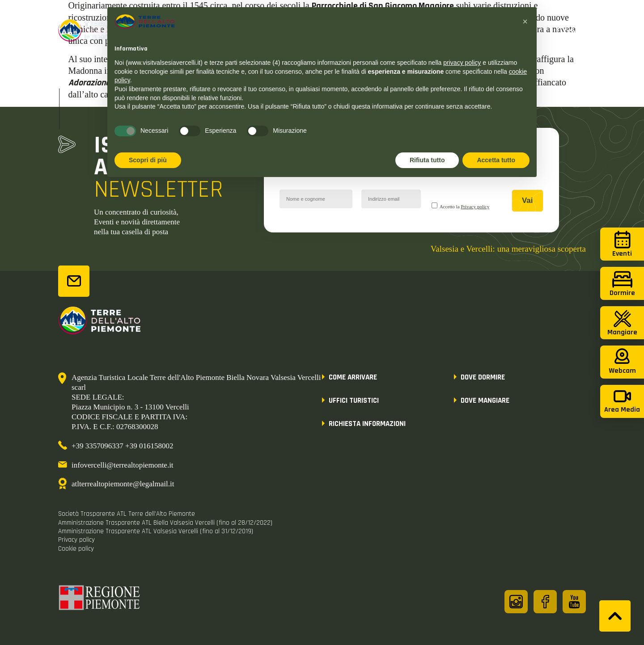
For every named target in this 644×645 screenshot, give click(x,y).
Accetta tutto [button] (496, 160)
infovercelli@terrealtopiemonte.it (123, 465)
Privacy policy (475, 207)
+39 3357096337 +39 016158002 (122, 446)
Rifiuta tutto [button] (427, 160)
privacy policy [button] (462, 63)
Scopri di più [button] (148, 160)
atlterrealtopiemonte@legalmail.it (123, 484)
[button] (525, 21)
